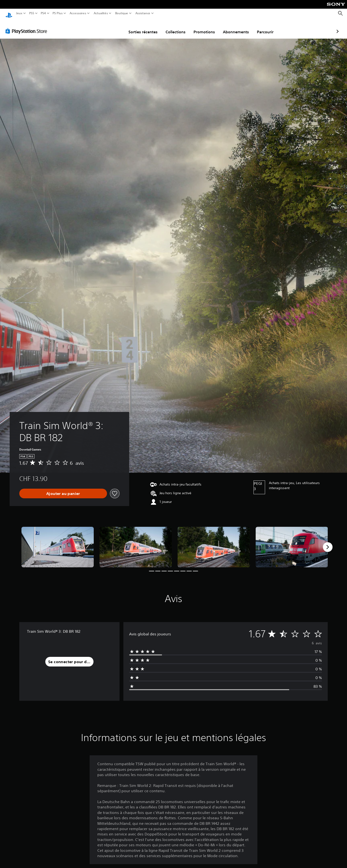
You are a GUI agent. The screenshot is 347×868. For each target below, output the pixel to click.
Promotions (176, 27)
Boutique (122, 13)
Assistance (143, 13)
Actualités (101, 13)
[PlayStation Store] (28, 26)
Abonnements (208, 27)
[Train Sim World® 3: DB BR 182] (58, 543)
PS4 (43, 13)
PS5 (31, 13)
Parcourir (237, 27)
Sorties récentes (115, 27)
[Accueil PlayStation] (9, 13)
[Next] (328, 542)
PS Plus (58, 13)
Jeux (19, 13)
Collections (148, 27)
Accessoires (78, 13)
